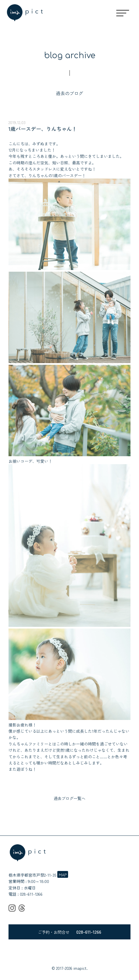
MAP (63, 875)
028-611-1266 (31, 894)
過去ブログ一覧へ (69, 798)
